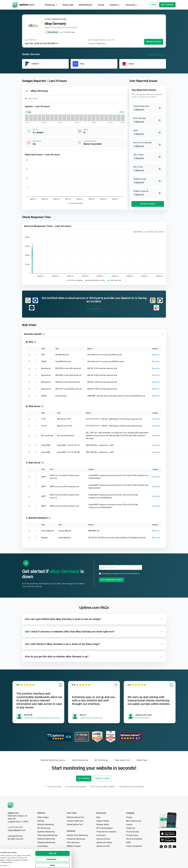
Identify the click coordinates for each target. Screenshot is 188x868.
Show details (9, 864)
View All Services (157, 55)
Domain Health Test (75, 821)
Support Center (103, 821)
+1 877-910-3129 (15, 827)
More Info (156, 355)
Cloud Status (43, 846)
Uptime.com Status (104, 842)
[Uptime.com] (11, 805)
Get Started (94, 309)
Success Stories (103, 839)
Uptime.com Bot (103, 846)
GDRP (129, 842)
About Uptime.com (134, 821)
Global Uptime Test (75, 824)
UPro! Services (73, 842)
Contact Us (131, 828)
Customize (59, 858)
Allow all (59, 852)
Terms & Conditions (132, 574)
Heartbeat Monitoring (46, 842)
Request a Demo (103, 778)
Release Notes (103, 824)
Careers (129, 824)
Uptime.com (13, 813)
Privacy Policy (132, 835)
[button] (94, 334)
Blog (98, 817)
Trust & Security (133, 832)
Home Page (31, 99)
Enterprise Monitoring (76, 839)
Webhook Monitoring (46, 839)
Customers (101, 835)
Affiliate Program (74, 846)
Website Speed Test (75, 817)
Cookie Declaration (134, 846)
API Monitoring (44, 828)
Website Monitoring (46, 824)
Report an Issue (154, 42)
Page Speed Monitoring (47, 835)
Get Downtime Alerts (112, 580)
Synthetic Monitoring (46, 832)
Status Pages (43, 817)
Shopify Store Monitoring (77, 835)
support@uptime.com (17, 830)
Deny (59, 864)
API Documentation (104, 828)
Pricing (129, 817)
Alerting (41, 821)
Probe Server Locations (106, 832)
